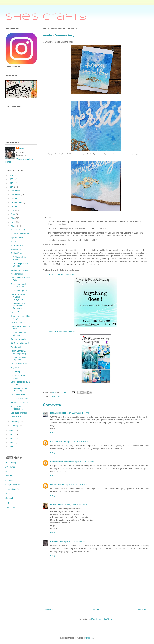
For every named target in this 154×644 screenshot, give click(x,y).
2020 (11, 179)
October (15, 198)
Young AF (15, 312)
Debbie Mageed (58, 484)
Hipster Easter (17, 237)
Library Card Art (13, 489)
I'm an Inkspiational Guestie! (19, 265)
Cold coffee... (16, 253)
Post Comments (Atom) (102, 619)
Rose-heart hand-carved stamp (18, 285)
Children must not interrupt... (18, 334)
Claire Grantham (58, 442)
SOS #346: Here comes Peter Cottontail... (18, 306)
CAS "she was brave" (20, 399)
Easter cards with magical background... (18, 297)
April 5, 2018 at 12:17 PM (76, 505)
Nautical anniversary (20, 233)
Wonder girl (16, 347)
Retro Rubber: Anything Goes (61, 274)
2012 (11, 442)
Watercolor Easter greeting (19, 377)
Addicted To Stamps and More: (62, 332)
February (15, 422)
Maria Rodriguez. (58, 413)
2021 (11, 175)
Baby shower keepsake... (17, 408)
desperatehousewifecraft (62, 462)
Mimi (22, 148)
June (14, 214)
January (15, 426)
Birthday (9, 476)
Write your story (17, 322)
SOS (8, 494)
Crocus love (16, 417)
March (14, 226)
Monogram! (16, 249)
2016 (11, 434)
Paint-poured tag (18, 229)
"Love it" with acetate (20, 402)
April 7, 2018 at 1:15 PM (75, 542)
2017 (11, 431)
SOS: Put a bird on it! (20, 343)
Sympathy (10, 498)
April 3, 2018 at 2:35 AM (86, 462)
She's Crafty (46, 17)
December (16, 191)
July (13, 210)
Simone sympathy (18, 339)
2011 (11, 446)
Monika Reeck (57, 505)
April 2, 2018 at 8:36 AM (78, 442)
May (13, 218)
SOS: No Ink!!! (17, 245)
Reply (53, 432)
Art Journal (10, 467)
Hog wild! (15, 368)
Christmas (10, 480)
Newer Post (50, 610)
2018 (11, 187)
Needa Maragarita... (19, 290)
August (14, 206)
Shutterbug (15, 372)
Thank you (10, 507)
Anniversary (55, 397)
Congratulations (13, 485)
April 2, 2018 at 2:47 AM (78, 413)
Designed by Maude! (20, 413)
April (13, 222)
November (16, 194)
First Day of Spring (19, 364)
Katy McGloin (57, 542)
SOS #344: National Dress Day (19, 389)
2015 (11, 439)
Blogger (90, 638)
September (16, 202)
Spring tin (15, 241)
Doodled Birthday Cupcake (18, 359)
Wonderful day (17, 274)
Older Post (141, 610)
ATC (7, 471)
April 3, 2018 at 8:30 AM (77, 484)
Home (96, 610)
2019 (11, 183)
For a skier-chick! (18, 395)
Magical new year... (19, 270)
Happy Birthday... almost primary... (19, 352)
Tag (7, 503)
